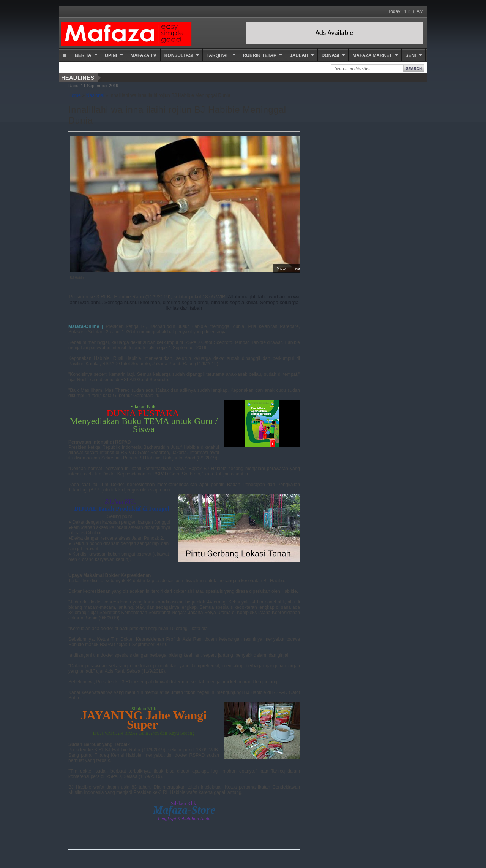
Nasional (95, 95)
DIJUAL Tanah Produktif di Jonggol (121, 509)
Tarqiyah (218, 55)
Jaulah (299, 55)
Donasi (331, 55)
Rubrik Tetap (260, 55)
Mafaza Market (372, 55)
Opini (111, 55)
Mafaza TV (143, 55)
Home (75, 95)
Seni (411, 55)
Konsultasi (179, 55)
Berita (83, 55)
